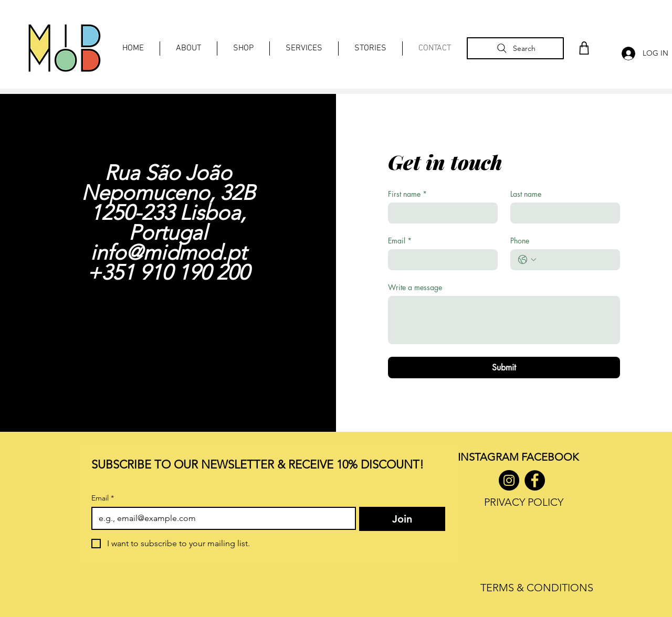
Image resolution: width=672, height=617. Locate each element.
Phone (520, 241)
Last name (526, 194)
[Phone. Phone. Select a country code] (527, 260)
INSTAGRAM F (492, 457)
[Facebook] (535, 480)
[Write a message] (504, 320)
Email (400, 241)
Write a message (415, 287)
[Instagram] (509, 480)
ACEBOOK (553, 457)
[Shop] (584, 48)
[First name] (440, 213)
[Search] (515, 48)
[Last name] (562, 213)
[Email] (440, 260)
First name (407, 194)
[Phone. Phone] (576, 260)
